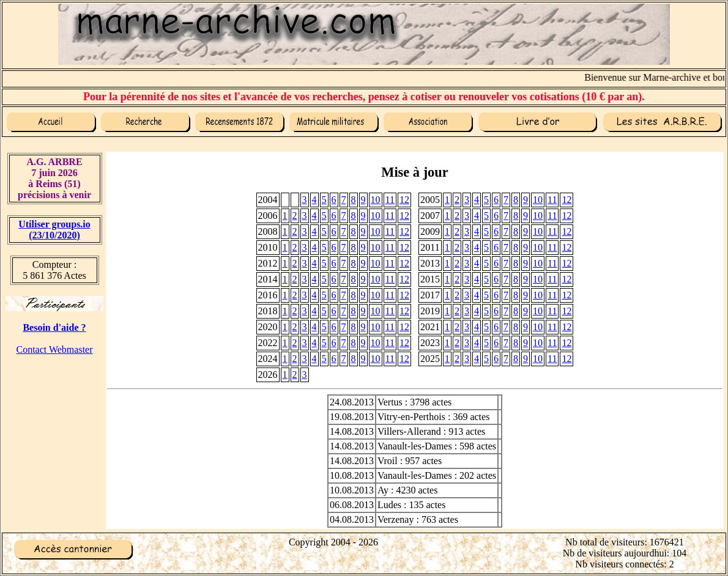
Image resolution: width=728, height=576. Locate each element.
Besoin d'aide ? (54, 327)
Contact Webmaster (54, 349)
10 (376, 200)
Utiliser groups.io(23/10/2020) (54, 230)
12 (404, 200)
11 (390, 200)
